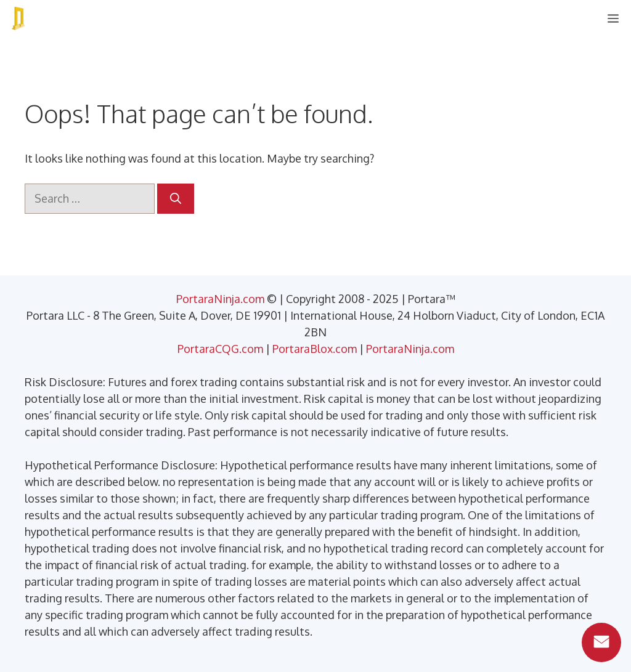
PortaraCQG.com (220, 349)
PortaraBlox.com (315, 349)
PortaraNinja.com (220, 299)
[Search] (176, 199)
